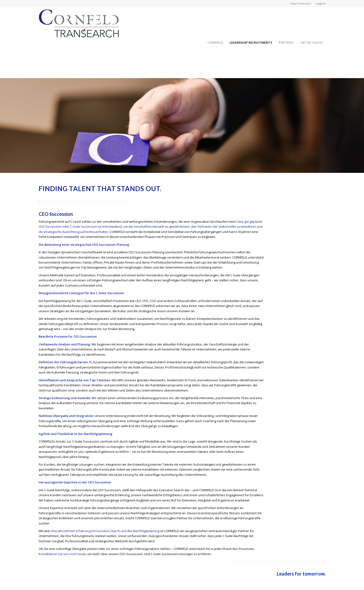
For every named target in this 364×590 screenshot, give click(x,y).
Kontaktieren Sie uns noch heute (62, 554)
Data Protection (301, 3)
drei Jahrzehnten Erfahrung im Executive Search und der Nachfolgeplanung (105, 531)
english (321, 3)
